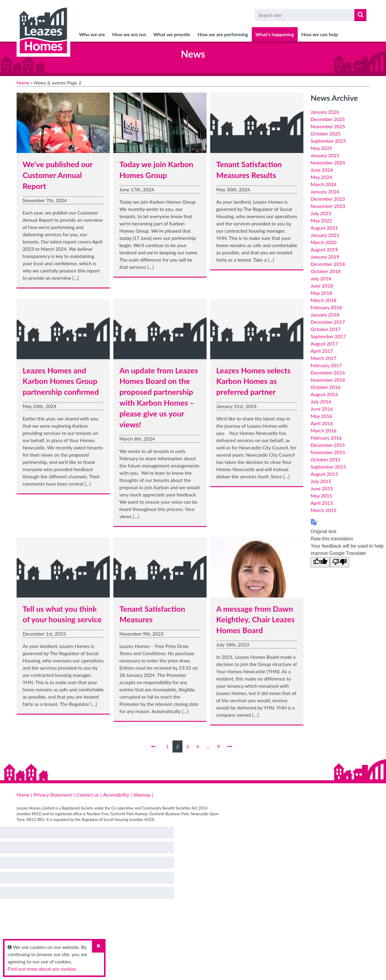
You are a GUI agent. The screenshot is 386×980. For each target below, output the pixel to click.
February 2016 (326, 438)
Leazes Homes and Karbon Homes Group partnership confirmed (61, 386)
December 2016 (328, 372)
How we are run (129, 34)
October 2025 (326, 134)
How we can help (320, 34)
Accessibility (116, 795)
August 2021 (324, 228)
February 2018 (326, 307)
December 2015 (328, 445)
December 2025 (328, 119)
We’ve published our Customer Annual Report (58, 175)
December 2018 (328, 264)
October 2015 (326, 459)
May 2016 (321, 416)
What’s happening (275, 34)
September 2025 (328, 141)
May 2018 (321, 293)
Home (23, 83)
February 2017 (326, 365)
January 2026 (325, 112)
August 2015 (324, 474)
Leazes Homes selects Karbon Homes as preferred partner (253, 386)
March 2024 (324, 184)
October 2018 (326, 271)
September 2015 (328, 467)
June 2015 (322, 488)
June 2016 (322, 409)
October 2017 (326, 329)
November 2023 (328, 206)
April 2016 (322, 423)
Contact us (88, 795)
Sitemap (142, 795)
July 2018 (321, 278)
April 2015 (322, 503)
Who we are (92, 34)
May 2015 (321, 496)
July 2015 (321, 481)
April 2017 (322, 351)
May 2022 (321, 220)
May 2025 (321, 148)
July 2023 (321, 213)
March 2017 (324, 358)
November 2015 (328, 452)
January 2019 (325, 257)
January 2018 (325, 315)
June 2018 (322, 286)
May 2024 (321, 177)
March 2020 (324, 242)
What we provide (172, 34)
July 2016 (321, 401)
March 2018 (324, 300)
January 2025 (325, 155)
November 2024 (328, 162)
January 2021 (325, 235)
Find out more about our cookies (42, 969)
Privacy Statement (53, 795)
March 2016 (324, 430)
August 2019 (324, 249)
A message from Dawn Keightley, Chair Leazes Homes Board (255, 625)
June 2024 (322, 170)
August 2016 (324, 394)
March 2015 (324, 510)
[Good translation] (320, 562)
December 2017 (328, 322)
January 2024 (325, 191)
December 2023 (328, 199)
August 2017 (324, 344)
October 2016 (326, 387)
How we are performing (223, 34)
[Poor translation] (340, 562)
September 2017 (328, 336)
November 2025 (328, 126)
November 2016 (328, 380)
